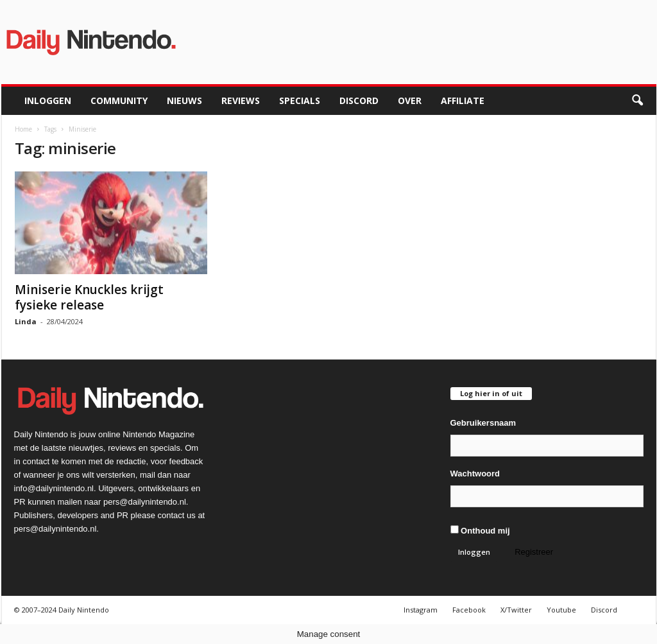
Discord (359, 100)
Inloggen (48, 100)
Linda (26, 321)
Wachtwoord (475, 474)
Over (410, 100)
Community (119, 100)
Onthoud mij (480, 530)
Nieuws (184, 100)
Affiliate (463, 100)
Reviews (241, 100)
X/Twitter (516, 610)
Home (23, 129)
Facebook (469, 610)
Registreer (534, 552)
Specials (300, 100)
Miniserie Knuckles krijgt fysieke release (89, 297)
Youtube (561, 610)
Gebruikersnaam (483, 423)
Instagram (421, 610)
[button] (637, 101)
